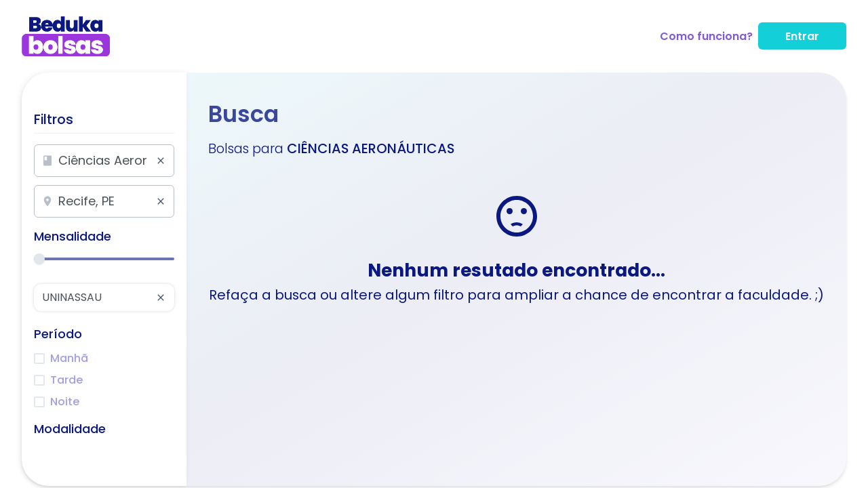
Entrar (802, 36)
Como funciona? (706, 36)
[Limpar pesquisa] (161, 161)
